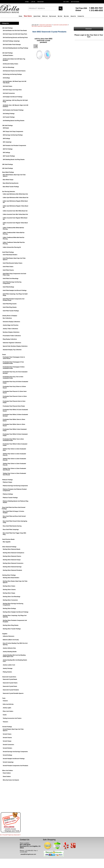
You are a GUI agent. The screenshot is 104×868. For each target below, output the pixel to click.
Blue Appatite (7, 542)
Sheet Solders (7, 777)
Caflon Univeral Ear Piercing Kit (12, 247)
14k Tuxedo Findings (9, 117)
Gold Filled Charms (8, 270)
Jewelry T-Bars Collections (10, 329)
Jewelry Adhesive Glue (9, 648)
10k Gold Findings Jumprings (11, 41)
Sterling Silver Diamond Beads (12, 549)
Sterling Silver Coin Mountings (12, 597)
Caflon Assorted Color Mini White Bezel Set (15, 211)
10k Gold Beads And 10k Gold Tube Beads (15, 31)
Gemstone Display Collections (11, 322)
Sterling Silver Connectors (10, 600)
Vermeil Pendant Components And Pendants (15, 766)
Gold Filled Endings (8, 287)
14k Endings (6, 78)
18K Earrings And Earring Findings (13, 135)
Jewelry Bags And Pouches (11, 325)
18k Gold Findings (7, 126)
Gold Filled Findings (8, 252)
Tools (4, 698)
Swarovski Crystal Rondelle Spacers (13, 693)
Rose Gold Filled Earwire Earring (12, 526)
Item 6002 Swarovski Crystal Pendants (42, 26)
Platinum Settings (8, 494)
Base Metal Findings (8, 172)
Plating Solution (7, 672)
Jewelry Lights (7, 708)
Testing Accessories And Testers (12, 718)
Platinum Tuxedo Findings (10, 498)
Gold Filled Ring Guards (10, 304)
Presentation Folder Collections (12, 336)
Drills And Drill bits (8, 704)
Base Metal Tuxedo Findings (11, 187)
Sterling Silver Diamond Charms (12, 556)
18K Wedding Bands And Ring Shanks (14, 160)
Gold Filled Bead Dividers (10, 255)
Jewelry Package (8, 668)
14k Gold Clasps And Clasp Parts (12, 90)
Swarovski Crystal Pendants (11, 690)
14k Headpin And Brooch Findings (13, 97)
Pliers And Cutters (8, 711)
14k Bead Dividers (8, 55)
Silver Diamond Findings (9, 547)
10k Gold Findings (7, 28)
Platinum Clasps (7, 482)
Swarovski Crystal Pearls (10, 686)
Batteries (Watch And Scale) (11, 640)
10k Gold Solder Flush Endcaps (12, 45)
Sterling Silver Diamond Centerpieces (13, 553)
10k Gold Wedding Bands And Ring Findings (15, 48)
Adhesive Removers (9, 636)
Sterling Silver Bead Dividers (11, 578)
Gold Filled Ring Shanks (10, 307)
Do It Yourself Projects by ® (10, 835)
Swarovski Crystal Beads (10, 679)
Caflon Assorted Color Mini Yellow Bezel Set (15, 214)
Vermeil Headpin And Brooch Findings (14, 759)
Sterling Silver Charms (9, 590)
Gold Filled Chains (8, 267)
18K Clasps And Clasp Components (13, 132)
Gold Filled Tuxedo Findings (11, 311)
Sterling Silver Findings (9, 575)
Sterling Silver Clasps (9, 593)
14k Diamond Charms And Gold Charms (14, 71)
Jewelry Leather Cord (9, 665)
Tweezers (5, 722)
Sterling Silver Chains (9, 586)
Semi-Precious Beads (8, 539)
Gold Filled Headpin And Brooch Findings (15, 290)
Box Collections (7, 318)
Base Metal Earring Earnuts (11, 183)
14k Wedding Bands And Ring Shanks (14, 121)
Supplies (5, 634)
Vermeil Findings (7, 727)
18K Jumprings (7, 142)
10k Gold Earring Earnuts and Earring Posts (15, 38)
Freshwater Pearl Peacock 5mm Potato (14, 406)
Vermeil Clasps (7, 741)
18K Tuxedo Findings (9, 156)
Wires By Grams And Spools (11, 780)
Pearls (4, 355)
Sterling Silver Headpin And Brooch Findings (16, 612)
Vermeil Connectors (8, 745)
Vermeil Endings (7, 755)
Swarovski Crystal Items (9, 677)
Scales (5, 715)
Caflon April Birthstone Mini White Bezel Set (15, 194)
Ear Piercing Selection (9, 192)
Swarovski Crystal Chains (10, 683)
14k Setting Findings (9, 114)
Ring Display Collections (10, 339)
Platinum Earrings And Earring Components (15, 486)
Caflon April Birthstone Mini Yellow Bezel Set (16, 198)
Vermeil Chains (7, 734)
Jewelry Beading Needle (10, 652)
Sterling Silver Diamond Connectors (13, 563)
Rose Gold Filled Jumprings (11, 530)
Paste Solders (7, 773)
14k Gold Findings (7, 53)
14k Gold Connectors (9, 93)
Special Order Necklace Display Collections (15, 346)
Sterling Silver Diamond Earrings (12, 567)
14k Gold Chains (7, 86)
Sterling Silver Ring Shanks (11, 625)
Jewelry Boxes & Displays (10, 316)
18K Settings (6, 153)
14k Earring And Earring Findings (12, 74)
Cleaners (5, 701)
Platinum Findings (7, 480)
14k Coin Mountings (8, 67)
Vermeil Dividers (7, 748)
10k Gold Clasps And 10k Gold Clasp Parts (15, 34)
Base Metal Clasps (8, 180)
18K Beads (6, 128)
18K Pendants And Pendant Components (14, 146)
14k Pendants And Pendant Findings (13, 110)
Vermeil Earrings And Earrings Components (15, 752)
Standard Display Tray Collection (12, 350)
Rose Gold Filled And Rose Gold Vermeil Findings (14, 508)
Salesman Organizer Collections (12, 343)
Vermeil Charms (7, 738)
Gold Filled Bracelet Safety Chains (13, 263)
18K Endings (6, 139)
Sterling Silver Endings (9, 608)
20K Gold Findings (8, 164)
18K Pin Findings (8, 149)
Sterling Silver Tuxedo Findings (12, 629)
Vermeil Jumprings (8, 762)
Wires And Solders (8, 771)
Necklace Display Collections (11, 332)
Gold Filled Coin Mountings (11, 279)
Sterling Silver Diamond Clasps (12, 560)
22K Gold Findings (8, 168)
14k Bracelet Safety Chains (10, 64)
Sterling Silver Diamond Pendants (12, 570)
